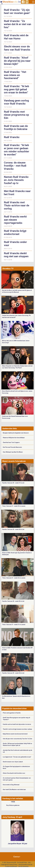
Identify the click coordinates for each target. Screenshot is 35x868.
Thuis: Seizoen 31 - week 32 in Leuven (14, 578)
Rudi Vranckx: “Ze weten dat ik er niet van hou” (17, 24)
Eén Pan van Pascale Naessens (12, 447)
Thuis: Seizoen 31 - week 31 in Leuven (14, 625)
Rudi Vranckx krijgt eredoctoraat (15, 232)
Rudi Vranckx (12, 137)
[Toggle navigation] (33, 2)
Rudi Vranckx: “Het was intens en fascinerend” (15, 75)
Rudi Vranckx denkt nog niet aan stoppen (16, 255)
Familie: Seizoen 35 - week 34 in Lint (13, 673)
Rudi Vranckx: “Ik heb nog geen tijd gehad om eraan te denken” (16, 89)
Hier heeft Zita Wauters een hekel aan (14, 790)
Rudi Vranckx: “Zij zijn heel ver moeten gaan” (17, 11)
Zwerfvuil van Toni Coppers (11, 442)
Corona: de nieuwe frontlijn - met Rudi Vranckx (15, 166)
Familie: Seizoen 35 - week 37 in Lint (13, 483)
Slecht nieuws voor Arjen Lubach (13, 762)
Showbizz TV (8, 269)
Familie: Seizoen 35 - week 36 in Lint (13, 529)
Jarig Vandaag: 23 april (12, 817)
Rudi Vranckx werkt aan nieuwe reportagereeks (15, 220)
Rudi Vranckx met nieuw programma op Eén (16, 115)
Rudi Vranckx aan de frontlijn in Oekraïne (16, 128)
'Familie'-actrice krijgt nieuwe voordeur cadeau (17, 729)
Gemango (26, 866)
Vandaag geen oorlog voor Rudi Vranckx (16, 102)
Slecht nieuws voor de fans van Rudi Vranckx (17, 48)
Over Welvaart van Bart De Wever (13, 452)
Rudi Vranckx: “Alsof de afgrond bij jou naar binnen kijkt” (17, 61)
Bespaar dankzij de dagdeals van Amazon (16, 433)
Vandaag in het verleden (13, 799)
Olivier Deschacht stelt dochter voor (14, 773)
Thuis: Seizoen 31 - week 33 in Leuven (14, 506)
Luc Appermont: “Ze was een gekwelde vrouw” (17, 757)
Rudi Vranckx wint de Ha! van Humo (16, 37)
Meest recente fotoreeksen (14, 461)
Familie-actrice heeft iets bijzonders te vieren (17, 724)
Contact (17, 857)
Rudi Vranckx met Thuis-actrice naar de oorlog (17, 205)
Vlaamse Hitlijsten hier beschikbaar (14, 438)
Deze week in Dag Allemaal (11, 785)
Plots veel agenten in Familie (12, 713)
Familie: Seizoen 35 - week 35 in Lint (13, 601)
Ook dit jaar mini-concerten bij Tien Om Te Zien (17, 739)
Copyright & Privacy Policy (9, 864)
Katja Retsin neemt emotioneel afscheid (15, 734)
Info (29, 863)
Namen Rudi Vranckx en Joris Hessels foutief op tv (16, 180)
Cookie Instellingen (11, 866)
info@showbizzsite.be (25, 864)
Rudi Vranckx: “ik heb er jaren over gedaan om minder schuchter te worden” (17, 150)
